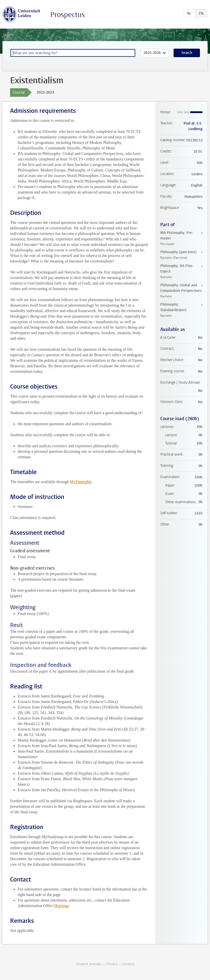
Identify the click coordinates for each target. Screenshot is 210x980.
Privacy (112, 964)
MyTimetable (81, 482)
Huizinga (62, 906)
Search (187, 53)
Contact (128, 964)
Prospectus (68, 15)
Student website (89, 964)
